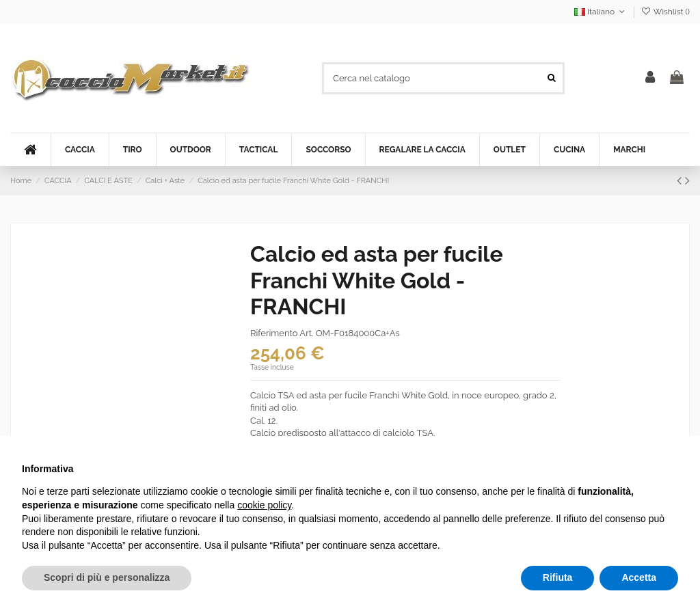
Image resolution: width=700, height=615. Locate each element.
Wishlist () (665, 12)
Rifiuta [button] (558, 577)
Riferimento (274, 333)
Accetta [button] (639, 577)
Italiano (601, 12)
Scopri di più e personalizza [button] (107, 577)
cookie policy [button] (264, 505)
